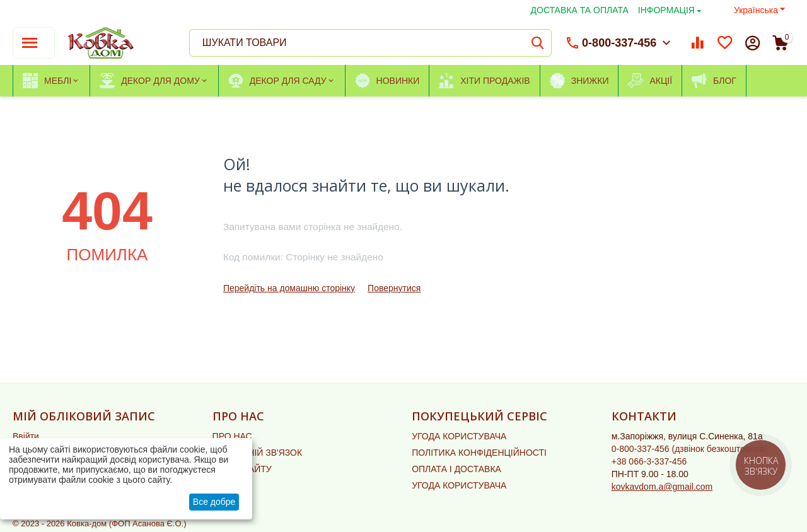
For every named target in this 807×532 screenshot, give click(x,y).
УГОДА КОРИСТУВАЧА (459, 436)
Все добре (214, 502)
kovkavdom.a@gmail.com (662, 487)
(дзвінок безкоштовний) (690, 449)
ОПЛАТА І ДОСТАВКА (456, 469)
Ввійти (26, 436)
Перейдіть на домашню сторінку (289, 288)
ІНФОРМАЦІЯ (666, 10)
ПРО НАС (232, 436)
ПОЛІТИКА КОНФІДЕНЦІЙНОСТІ (479, 453)
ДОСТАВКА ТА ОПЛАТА (580, 10)
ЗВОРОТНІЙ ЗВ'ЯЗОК (258, 453)
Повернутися (394, 288)
